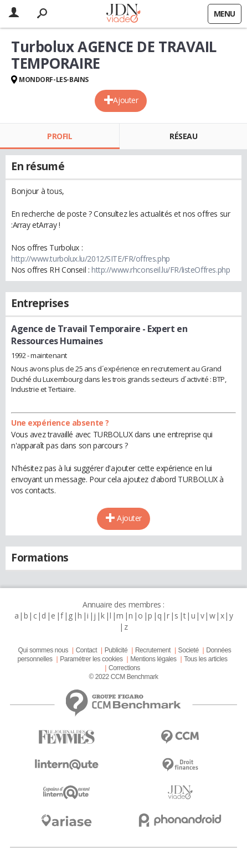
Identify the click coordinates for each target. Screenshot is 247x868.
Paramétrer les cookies (91, 659)
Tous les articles (205, 659)
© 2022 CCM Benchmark (123, 677)
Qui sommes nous (43, 650)
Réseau (183, 136)
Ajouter (125, 100)
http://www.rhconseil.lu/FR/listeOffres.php (161, 270)
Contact (86, 650)
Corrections (124, 668)
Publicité (116, 650)
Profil (60, 136)
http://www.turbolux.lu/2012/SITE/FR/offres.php (91, 259)
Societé (189, 650)
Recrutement (153, 650)
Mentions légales (153, 659)
